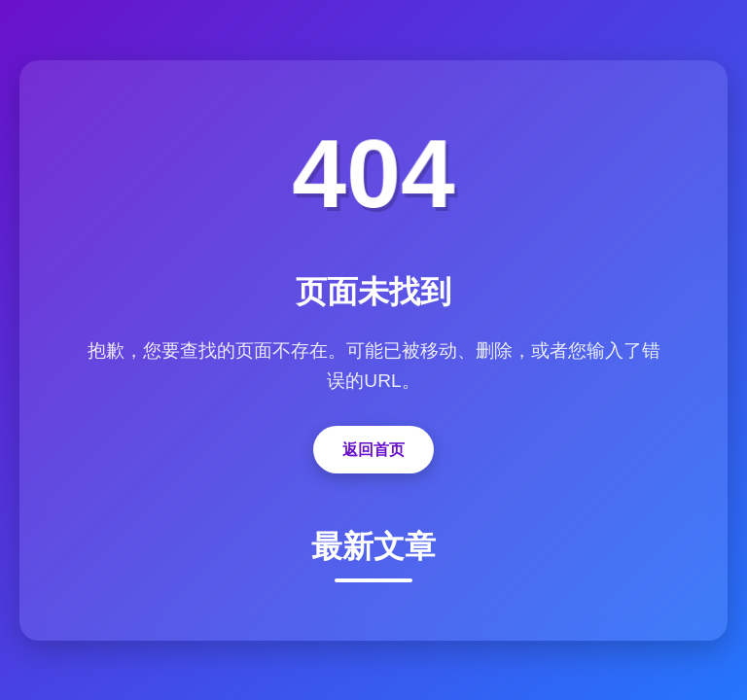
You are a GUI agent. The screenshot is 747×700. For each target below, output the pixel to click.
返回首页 (373, 450)
